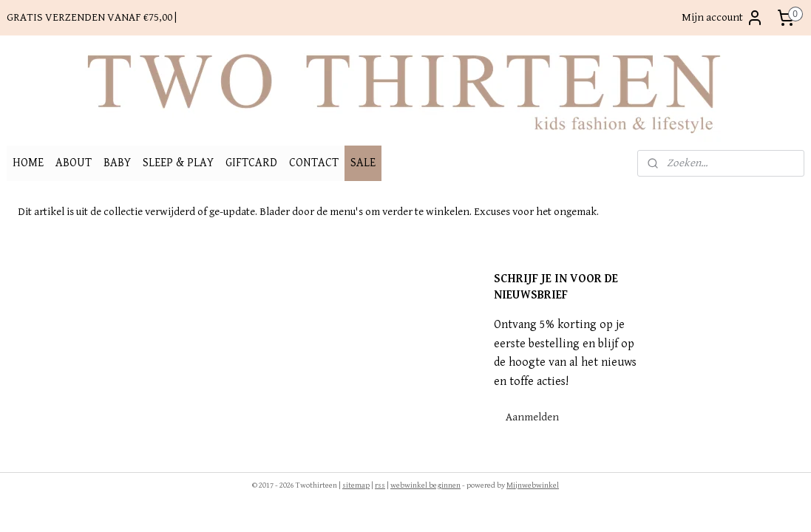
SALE (363, 163)
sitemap (356, 485)
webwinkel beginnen (425, 485)
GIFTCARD (251, 163)
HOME (28, 163)
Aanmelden (532, 417)
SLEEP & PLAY (178, 163)
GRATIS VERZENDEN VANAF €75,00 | (92, 17)
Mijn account (723, 18)
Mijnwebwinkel (533, 485)
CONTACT (314, 163)
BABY (117, 163)
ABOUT (74, 163)
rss (380, 485)
